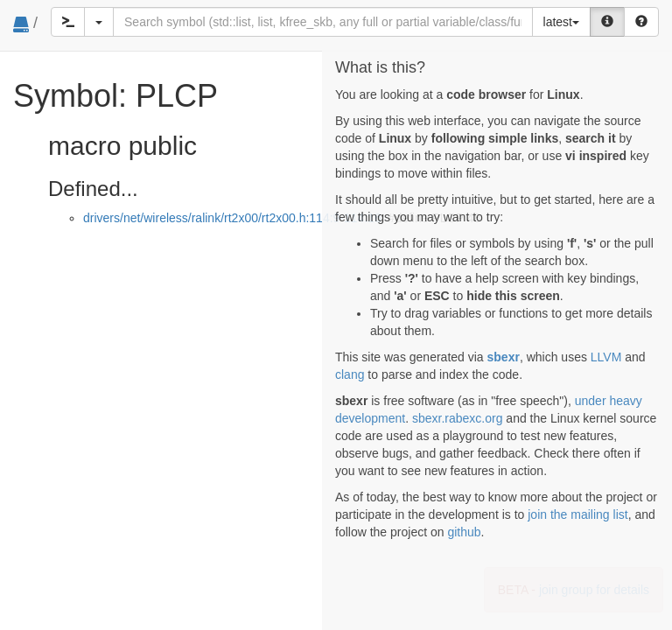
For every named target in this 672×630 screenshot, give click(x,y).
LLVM (606, 357)
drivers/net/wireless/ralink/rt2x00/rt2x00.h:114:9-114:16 (232, 218)
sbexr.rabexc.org (458, 418)
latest (561, 22)
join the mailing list (577, 514)
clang (350, 374)
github (464, 532)
